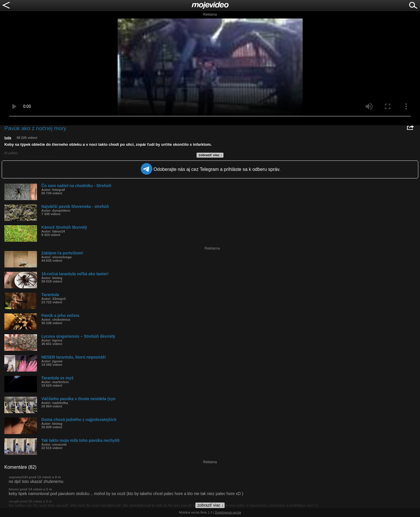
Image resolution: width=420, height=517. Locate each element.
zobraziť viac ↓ (210, 155)
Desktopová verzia (228, 512)
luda (8, 138)
